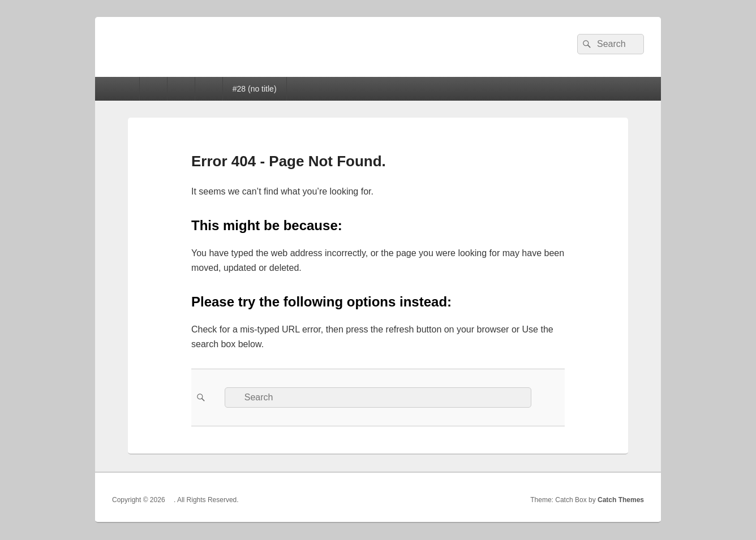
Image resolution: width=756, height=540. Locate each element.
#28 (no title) (255, 89)
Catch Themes (621, 500)
